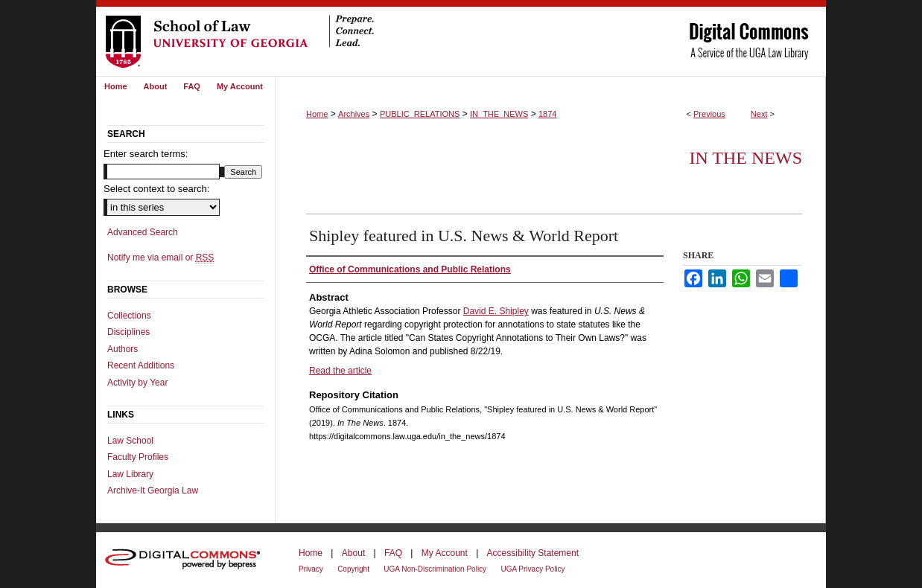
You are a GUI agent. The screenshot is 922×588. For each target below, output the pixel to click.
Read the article (340, 371)
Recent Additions (141, 365)
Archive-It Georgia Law (153, 490)
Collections (129, 316)
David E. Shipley (496, 311)
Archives (354, 114)
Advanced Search (143, 232)
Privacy (311, 569)
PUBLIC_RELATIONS (420, 114)
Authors (123, 349)
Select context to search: (156, 189)
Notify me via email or (160, 258)
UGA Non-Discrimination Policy (435, 569)
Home (317, 114)
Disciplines (128, 332)
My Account (445, 553)
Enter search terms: (146, 154)
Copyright (353, 569)
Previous (709, 114)
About (353, 553)
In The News (745, 158)
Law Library (130, 474)
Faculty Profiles (138, 457)
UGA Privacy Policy (532, 569)
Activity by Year (137, 383)
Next (759, 114)
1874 (547, 114)
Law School (130, 441)
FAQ (393, 553)
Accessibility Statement (533, 553)
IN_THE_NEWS (499, 114)
